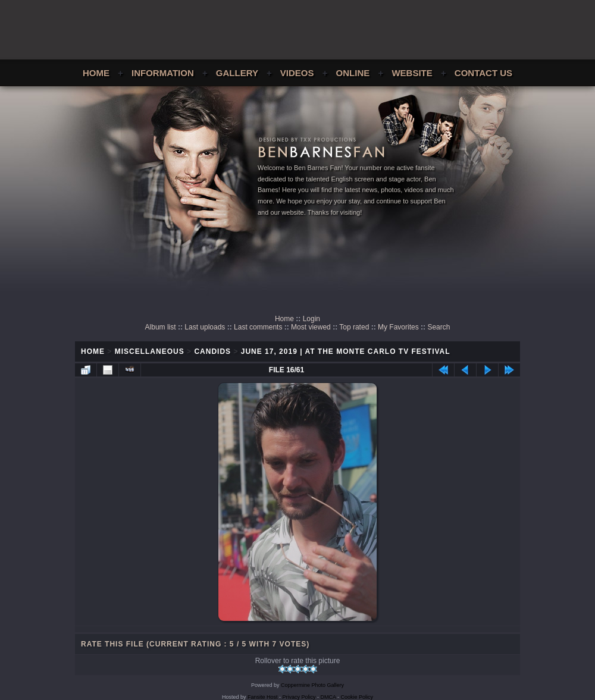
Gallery (237, 73)
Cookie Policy (357, 697)
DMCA (328, 697)
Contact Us (483, 73)
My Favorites (398, 327)
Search (439, 327)
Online (353, 73)
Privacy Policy (299, 697)
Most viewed (311, 327)
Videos (297, 73)
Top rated (354, 327)
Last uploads (205, 327)
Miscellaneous (150, 351)
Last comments (258, 327)
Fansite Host (263, 697)
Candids (212, 351)
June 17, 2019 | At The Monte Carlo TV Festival (346, 351)
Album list (161, 327)
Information (163, 73)
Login (311, 319)
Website (412, 73)
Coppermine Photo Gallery (312, 685)
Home (96, 73)
